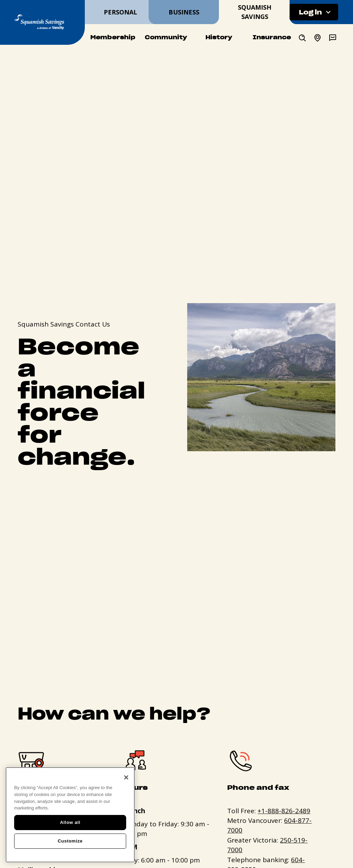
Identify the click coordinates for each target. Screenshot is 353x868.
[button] (314, 12)
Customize (70, 841)
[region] (70, 815)
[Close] (126, 777)
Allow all (70, 822)
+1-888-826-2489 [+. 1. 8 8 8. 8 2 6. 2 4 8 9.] (284, 811)
